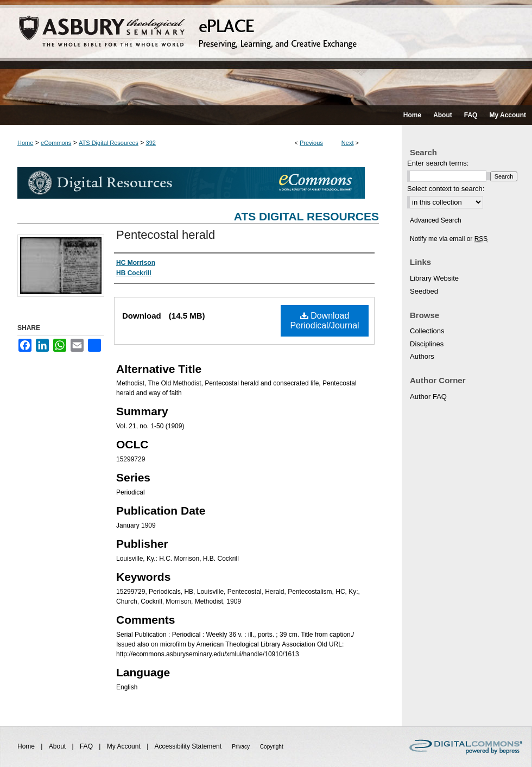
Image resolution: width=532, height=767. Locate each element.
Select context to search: (446, 189)
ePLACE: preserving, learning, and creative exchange (266, 53)
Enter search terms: (438, 163)
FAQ (87, 746)
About (58, 746)
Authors (422, 356)
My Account (125, 746)
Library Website (434, 278)
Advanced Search (436, 220)
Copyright (272, 747)
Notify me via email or (449, 239)
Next (348, 143)
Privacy (242, 747)
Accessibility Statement (189, 746)
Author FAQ (428, 397)
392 (151, 143)
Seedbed (424, 291)
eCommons (56, 143)
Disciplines (427, 344)
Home (25, 143)
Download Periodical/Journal (324, 321)
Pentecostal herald (166, 235)
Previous (311, 143)
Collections (427, 331)
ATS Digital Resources (109, 143)
